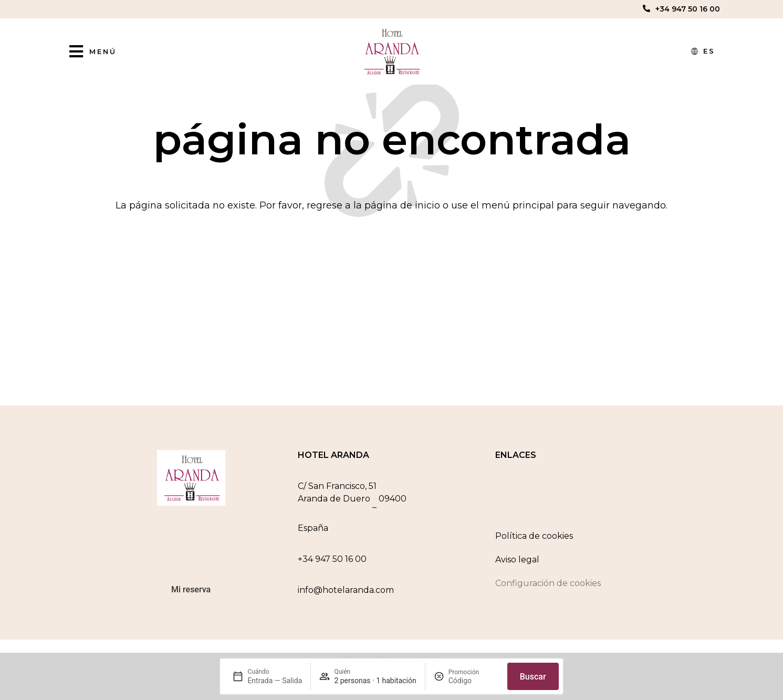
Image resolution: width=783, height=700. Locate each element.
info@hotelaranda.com (346, 594)
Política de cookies (534, 540)
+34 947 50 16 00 (688, 9)
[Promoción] (474, 681)
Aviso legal (517, 564)
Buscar (533, 677)
